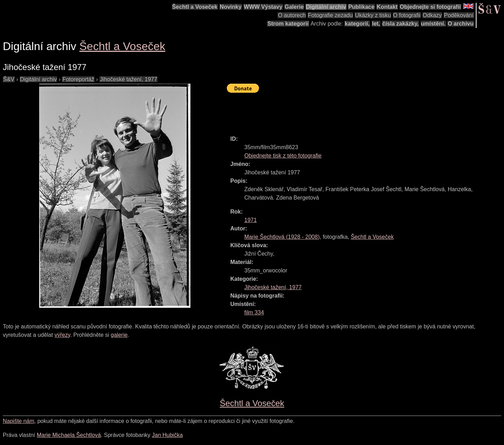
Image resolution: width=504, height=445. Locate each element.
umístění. (433, 24)
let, (376, 24)
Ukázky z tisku (373, 15)
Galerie (294, 7)
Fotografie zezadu (330, 15)
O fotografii (407, 15)
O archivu (461, 24)
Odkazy (432, 15)
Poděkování (459, 15)
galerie (119, 335)
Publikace (361, 7)
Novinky (231, 7)
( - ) (282, 237)
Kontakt (387, 7)
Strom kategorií (288, 24)
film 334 (254, 312)
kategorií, (357, 24)
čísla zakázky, (400, 24)
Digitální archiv (326, 7)
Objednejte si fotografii (430, 7)
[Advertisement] (354, 111)
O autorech (292, 15)
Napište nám (19, 421)
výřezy (62, 335)
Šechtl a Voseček (195, 7)
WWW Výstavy (263, 7)
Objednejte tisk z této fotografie (283, 156)
